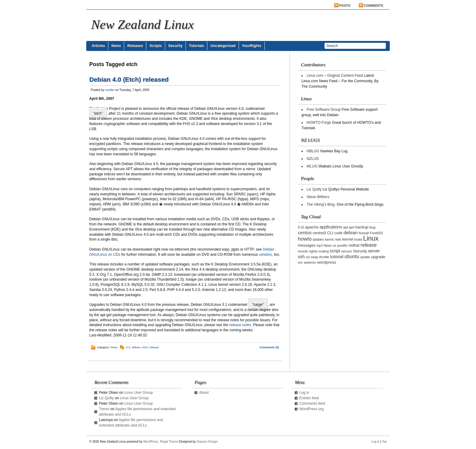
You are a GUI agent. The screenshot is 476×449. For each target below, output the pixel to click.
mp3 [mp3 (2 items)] (320, 245)
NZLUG (313, 159)
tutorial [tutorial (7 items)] (337, 257)
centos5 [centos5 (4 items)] (319, 233)
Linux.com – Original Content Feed (335, 76)
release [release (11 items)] (369, 245)
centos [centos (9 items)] (305, 233)
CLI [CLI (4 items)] (330, 233)
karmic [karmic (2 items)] (330, 239)
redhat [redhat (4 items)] (354, 245)
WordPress (151, 442)
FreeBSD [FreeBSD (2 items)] (376, 233)
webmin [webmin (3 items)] (310, 262)
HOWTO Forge (319, 123)
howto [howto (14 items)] (305, 239)
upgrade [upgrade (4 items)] (378, 257)
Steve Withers (318, 197)
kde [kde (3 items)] (338, 239)
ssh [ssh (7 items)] (301, 257)
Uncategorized (223, 46)
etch (145, 347)
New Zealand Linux (142, 24)
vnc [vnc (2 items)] (300, 262)
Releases (135, 46)
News (116, 46)
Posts (345, 5)
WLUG (312, 166)
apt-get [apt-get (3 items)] (349, 227)
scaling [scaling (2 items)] (324, 251)
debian (136, 347)
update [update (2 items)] (365, 257)
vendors (265, 255)
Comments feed (312, 403)
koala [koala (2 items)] (358, 239)
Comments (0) (269, 347)
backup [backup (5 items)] (362, 227)
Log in (304, 393)
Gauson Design (207, 442)
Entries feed (309, 398)
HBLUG (313, 151)
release (154, 347)
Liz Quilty (314, 189)
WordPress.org (311, 409)
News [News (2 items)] (328, 245)
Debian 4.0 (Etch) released (129, 79)
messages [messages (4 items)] (307, 245)
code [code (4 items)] (338, 233)
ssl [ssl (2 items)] (308, 257)
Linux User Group (138, 393)
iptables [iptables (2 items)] (318, 239)
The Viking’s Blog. (321, 204)
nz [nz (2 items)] (334, 245)
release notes (240, 325)
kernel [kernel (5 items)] (348, 239)
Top (384, 442)
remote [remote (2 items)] (303, 251)
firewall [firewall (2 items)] (364, 233)
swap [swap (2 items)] (314, 257)
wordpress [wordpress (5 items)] (327, 262)
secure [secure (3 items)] (347, 251)
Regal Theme (169, 442)
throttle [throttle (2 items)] (324, 257)
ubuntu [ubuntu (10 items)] (352, 257)
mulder (110, 90)
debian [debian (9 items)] (351, 233)
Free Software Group (324, 110)
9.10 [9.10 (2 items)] (301, 227)
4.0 (128, 347)
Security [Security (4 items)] (360, 251)
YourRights (252, 46)
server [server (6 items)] (374, 251)
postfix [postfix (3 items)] (342, 245)
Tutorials (196, 46)
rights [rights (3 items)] (313, 251)
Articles (98, 46)
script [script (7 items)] (335, 251)
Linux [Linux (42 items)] (371, 238)
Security (175, 46)
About (204, 393)
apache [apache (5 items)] (312, 227)
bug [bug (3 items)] (372, 227)
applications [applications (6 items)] (331, 227)
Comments (373, 5)
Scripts (156, 46)
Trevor (104, 409)
